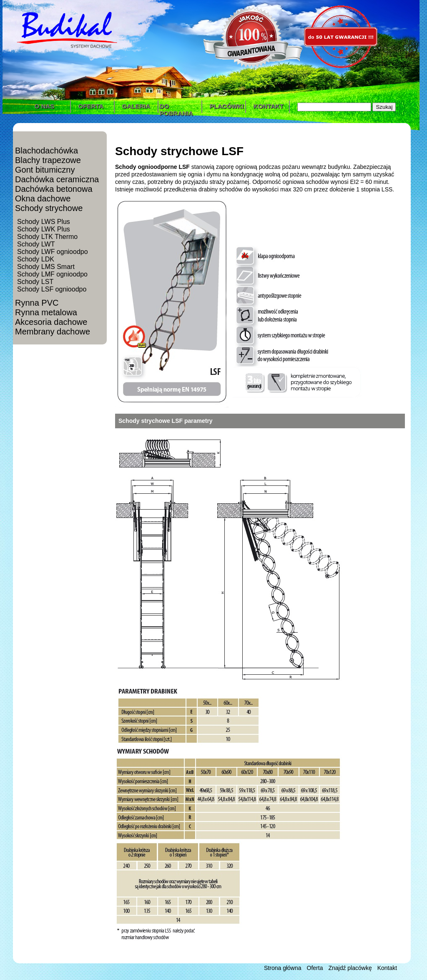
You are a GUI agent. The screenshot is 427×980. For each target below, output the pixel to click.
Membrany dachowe (53, 332)
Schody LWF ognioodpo (53, 252)
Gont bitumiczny (45, 170)
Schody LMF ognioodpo (52, 274)
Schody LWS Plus (44, 222)
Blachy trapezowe (48, 160)
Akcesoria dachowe (51, 322)
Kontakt (387, 968)
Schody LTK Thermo (47, 237)
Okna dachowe (43, 199)
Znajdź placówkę (350, 968)
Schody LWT (36, 244)
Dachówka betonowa (54, 189)
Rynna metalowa (46, 312)
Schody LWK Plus (44, 229)
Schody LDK (36, 259)
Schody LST (35, 282)
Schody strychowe (49, 208)
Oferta (315, 968)
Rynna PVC (37, 303)
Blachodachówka (46, 151)
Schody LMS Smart (46, 267)
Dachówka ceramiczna (57, 179)
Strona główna (283, 968)
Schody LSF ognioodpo (52, 289)
